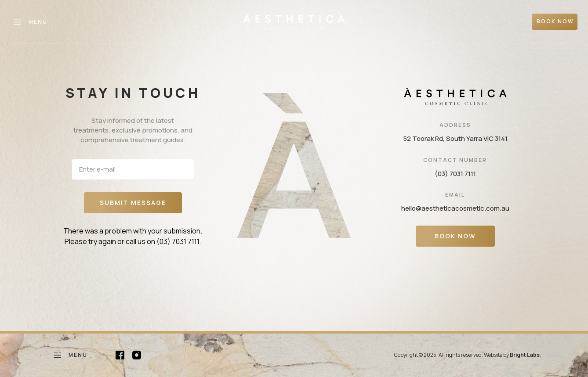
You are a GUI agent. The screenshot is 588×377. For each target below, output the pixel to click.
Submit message (133, 203)
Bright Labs (525, 355)
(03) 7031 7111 (178, 241)
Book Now (455, 236)
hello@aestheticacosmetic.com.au (455, 208)
